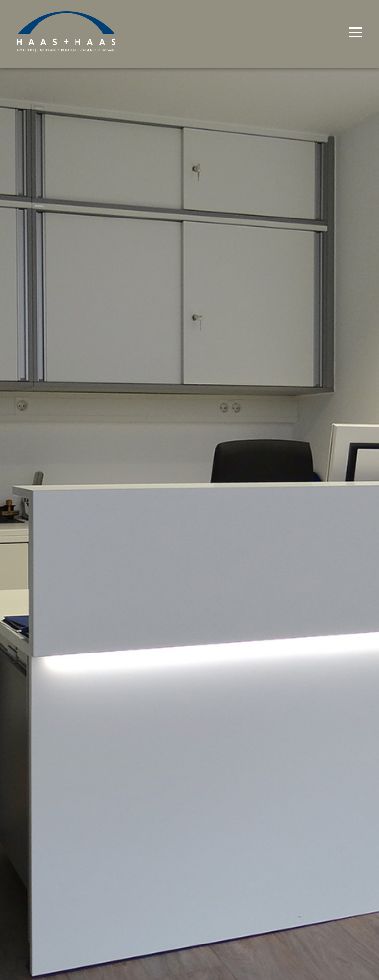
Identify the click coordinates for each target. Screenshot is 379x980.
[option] (189, 490)
